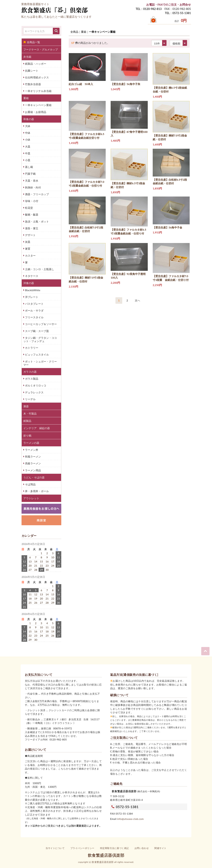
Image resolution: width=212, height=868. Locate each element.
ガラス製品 (31, 379)
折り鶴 (27, 435)
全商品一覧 (32, 42)
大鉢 (27, 126)
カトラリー (31, 348)
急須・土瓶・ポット (37, 221)
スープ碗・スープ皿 (37, 331)
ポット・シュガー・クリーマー (40, 363)
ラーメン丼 (31, 450)
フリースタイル (34, 317)
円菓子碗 (30, 174)
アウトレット (31, 498)
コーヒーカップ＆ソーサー (41, 324)
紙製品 (27, 421)
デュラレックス (34, 392)
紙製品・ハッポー (35, 64)
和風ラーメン (33, 456)
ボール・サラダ (34, 310)
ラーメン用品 (33, 470)
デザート (30, 235)
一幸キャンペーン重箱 (38, 105)
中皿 (27, 153)
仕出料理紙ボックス (37, 77)
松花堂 (29, 208)
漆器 (26, 406)
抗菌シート (31, 71)
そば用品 (30, 484)
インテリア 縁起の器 (37, 428)
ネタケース (31, 276)
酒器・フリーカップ (37, 194)
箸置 (27, 249)
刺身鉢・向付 (33, 187)
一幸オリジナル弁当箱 (38, 91)
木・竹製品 (30, 413)
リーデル (30, 399)
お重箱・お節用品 (35, 112)
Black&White (32, 290)
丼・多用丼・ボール (37, 491)
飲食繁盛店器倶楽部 (106, 855)
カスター (30, 256)
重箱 (26, 98)
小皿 (27, 160)
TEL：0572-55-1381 (178, 13)
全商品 (74, 32)
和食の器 (29, 119)
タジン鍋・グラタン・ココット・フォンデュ (40, 339)
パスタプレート (34, 304)
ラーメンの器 (31, 443)
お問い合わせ (142, 848)
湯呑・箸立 (31, 228)
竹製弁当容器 (33, 84)
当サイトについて (55, 848)
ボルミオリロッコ (35, 385)
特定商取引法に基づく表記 (114, 848)
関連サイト (160, 848)
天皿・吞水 (31, 181)
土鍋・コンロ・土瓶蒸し (39, 269)
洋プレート (31, 297)
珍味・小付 (31, 201)
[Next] (137, 300)
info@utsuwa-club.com (130, 819)
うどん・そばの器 (34, 477)
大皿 (27, 146)
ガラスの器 (30, 372)
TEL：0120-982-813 (149, 9)
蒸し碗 (29, 167)
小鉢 (27, 140)
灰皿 (27, 242)
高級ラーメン (33, 463)
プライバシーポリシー (82, 848)
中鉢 (27, 133)
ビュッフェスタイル (37, 354)
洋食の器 (29, 283)
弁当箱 (27, 57)
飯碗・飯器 (31, 214)
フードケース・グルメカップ (41, 49)
